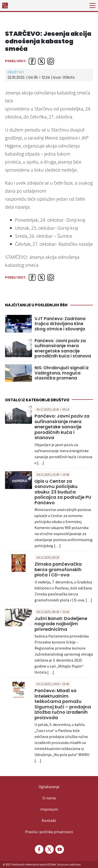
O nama (49, 798)
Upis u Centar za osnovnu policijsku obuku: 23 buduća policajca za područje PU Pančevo (63, 492)
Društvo (16, 72)
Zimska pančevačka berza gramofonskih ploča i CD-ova (58, 569)
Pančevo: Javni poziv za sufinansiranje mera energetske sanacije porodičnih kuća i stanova (63, 348)
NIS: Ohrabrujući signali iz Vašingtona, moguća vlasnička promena (62, 373)
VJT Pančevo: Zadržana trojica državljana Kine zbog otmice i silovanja (60, 324)
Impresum (49, 809)
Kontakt (49, 820)
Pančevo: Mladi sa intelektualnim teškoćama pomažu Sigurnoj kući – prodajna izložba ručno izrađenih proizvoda (63, 704)
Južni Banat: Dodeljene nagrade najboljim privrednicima (61, 624)
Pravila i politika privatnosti (49, 832)
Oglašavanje (49, 787)
